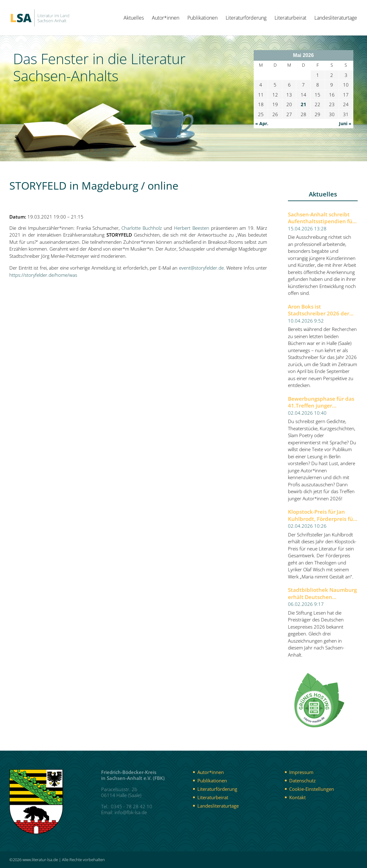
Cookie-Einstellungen (312, 789)
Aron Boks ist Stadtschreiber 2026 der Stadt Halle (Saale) (319, 310)
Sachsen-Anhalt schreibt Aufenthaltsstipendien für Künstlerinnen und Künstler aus (321, 218)
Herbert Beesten (192, 228)
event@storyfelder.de (201, 268)
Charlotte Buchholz (142, 228)
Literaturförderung (246, 18)
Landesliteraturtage (336, 18)
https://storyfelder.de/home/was (43, 275)
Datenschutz (302, 781)
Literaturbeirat (290, 18)
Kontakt (297, 797)
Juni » (345, 123)
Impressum (301, 772)
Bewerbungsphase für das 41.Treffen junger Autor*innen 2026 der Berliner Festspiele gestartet (321, 402)
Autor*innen (166, 18)
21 (303, 104)
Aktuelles (134, 18)
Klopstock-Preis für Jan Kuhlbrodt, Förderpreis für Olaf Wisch (322, 515)
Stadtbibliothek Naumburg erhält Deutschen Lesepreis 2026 (322, 594)
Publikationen (202, 18)
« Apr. (262, 123)
